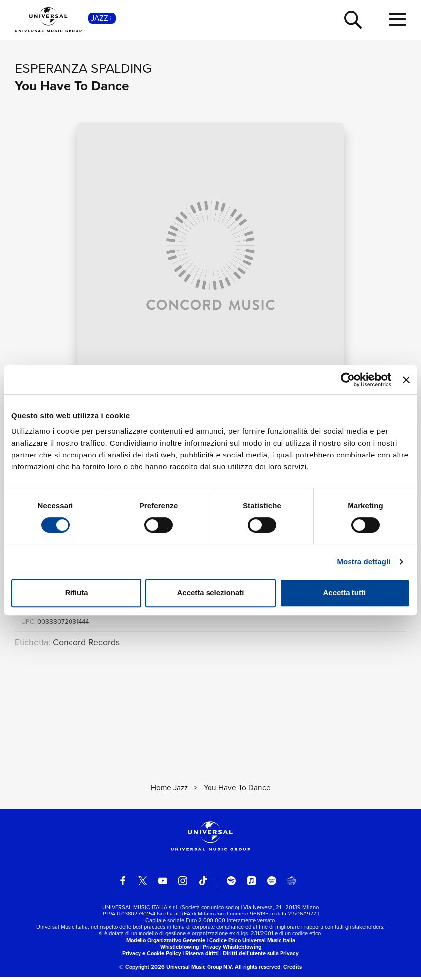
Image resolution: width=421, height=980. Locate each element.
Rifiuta (77, 593)
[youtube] (163, 885)
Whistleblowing (179, 951)
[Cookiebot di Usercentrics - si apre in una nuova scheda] (348, 380)
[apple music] (252, 885)
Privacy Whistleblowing (232, 951)
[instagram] (183, 885)
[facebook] (123, 885)
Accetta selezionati (210, 593)
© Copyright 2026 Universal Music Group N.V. (176, 971)
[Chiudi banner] (406, 380)
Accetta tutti (344, 593)
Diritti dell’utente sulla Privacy (261, 957)
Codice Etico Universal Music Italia (252, 944)
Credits (293, 971)
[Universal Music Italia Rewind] (291, 885)
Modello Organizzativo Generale (166, 944)
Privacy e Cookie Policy (152, 957)
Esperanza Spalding (83, 68)
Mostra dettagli (363, 561)
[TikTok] (203, 885)
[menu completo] (397, 20)
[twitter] (143, 885)
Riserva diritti (202, 957)
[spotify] (231, 885)
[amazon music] (272, 885)
